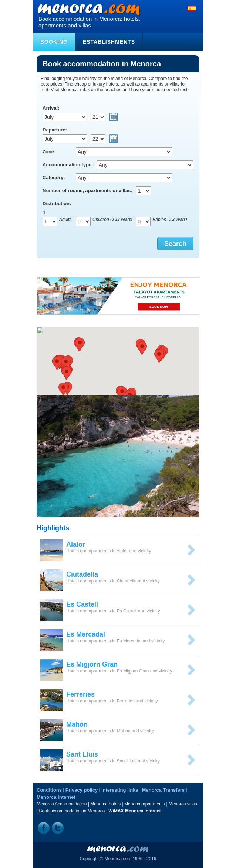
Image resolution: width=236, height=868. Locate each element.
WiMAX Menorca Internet (134, 811)
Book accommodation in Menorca (72, 811)
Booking (54, 42)
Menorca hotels (105, 804)
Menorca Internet (56, 797)
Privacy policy (82, 790)
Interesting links (120, 790)
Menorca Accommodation (62, 804)
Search (175, 244)
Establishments (109, 42)
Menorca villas (183, 804)
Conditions (49, 790)
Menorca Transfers (163, 790)
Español (192, 9)
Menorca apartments (145, 804)
